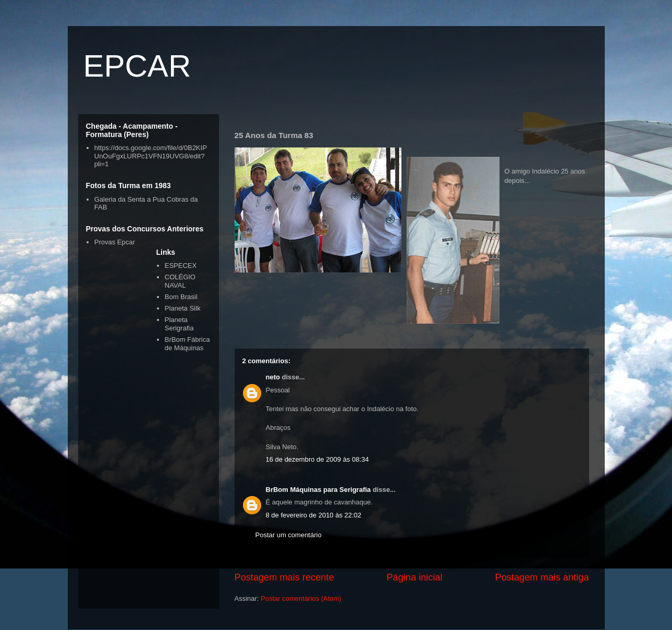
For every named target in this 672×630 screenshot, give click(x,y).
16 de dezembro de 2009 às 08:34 (317, 459)
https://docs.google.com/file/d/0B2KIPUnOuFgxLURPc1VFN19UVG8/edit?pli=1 (151, 156)
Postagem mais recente (284, 577)
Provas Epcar (115, 242)
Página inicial (414, 577)
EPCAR (137, 66)
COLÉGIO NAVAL (180, 281)
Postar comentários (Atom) (301, 598)
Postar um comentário (289, 535)
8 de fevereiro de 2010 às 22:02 (314, 515)
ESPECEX (181, 265)
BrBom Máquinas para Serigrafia (319, 490)
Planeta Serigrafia (179, 324)
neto (273, 377)
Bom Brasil (181, 297)
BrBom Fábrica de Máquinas (187, 344)
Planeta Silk (183, 308)
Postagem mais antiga (542, 577)
